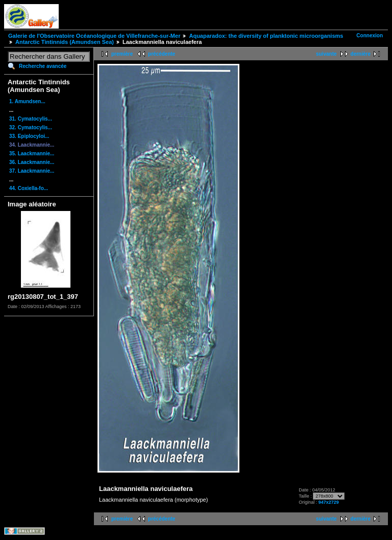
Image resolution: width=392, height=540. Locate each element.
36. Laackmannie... (32, 162)
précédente (162, 54)
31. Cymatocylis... (31, 119)
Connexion (370, 36)
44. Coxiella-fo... (29, 188)
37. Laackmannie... (32, 171)
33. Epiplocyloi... (29, 136)
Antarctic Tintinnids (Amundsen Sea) (65, 42)
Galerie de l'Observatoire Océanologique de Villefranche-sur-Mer (94, 36)
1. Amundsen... (27, 101)
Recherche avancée (43, 66)
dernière (361, 54)
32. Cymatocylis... (31, 127)
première (122, 54)
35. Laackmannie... (32, 154)
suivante (326, 54)
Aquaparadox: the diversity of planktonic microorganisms (266, 36)
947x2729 (329, 502)
